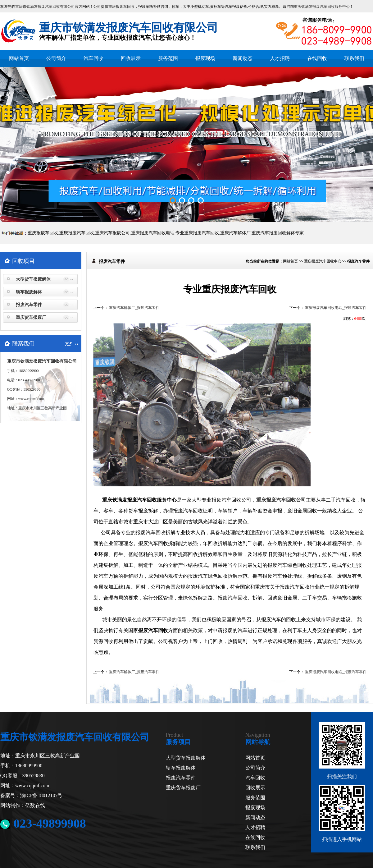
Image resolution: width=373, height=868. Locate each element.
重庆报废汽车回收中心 (323, 261)
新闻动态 (243, 58)
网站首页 (19, 58)
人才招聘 (280, 58)
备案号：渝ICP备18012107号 (32, 795)
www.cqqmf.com (31, 399)
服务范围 (168, 58)
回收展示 (131, 58)
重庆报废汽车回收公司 (281, 500)
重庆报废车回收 (121, 7)
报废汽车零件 (29, 305)
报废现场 (205, 58)
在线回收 (317, 58)
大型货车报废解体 (33, 279)
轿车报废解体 (29, 292)
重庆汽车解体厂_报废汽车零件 (134, 308)
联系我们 (354, 58)
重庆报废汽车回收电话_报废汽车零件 (336, 308)
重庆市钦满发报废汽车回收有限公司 (45, 7)
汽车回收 (93, 58)
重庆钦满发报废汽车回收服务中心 (322, 7)
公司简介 (56, 58)
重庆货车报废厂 (31, 317)
